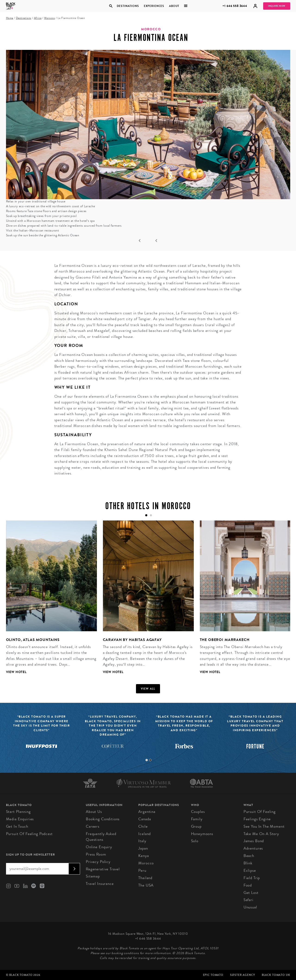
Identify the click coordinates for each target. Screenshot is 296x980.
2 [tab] (150, 760)
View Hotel (16, 672)
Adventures (253, 848)
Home (10, 18)
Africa (38, 18)
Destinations (128, 6)
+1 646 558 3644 (235, 6)
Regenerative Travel (103, 869)
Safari (248, 900)
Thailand (145, 878)
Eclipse (250, 870)
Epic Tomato (213, 975)
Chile (143, 826)
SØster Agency (242, 975)
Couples (198, 812)
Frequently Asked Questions (101, 837)
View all (148, 689)
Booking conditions (103, 819)
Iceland (145, 834)
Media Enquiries (20, 819)
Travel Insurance (100, 884)
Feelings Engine (257, 819)
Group (196, 826)
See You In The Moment (264, 826)
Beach (249, 856)
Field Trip (252, 878)
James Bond (254, 841)
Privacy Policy (98, 862)
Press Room (96, 854)
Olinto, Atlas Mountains (33, 640)
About (174, 6)
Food (248, 885)
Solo (195, 841)
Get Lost (251, 893)
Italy (142, 841)
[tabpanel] (48, 601)
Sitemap (93, 876)
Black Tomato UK (276, 975)
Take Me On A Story (261, 834)
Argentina (147, 812)
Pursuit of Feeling (260, 812)
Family (197, 819)
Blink (248, 863)
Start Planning (18, 812)
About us (94, 812)
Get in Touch (17, 826)
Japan (143, 848)
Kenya (143, 856)
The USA (146, 885)
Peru (142, 870)
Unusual (250, 907)
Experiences (154, 6)
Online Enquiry (99, 847)
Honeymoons (202, 834)
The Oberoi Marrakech (225, 640)
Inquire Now (277, 6)
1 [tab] (147, 760)
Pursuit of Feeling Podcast (29, 834)
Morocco (49, 18)
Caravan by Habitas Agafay (132, 640)
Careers (93, 826)
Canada (145, 819)
